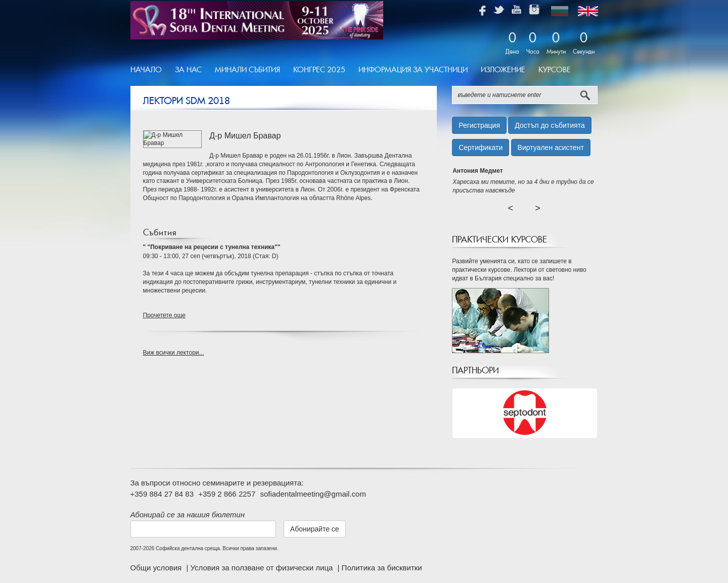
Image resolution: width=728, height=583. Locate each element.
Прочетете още (164, 315)
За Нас (188, 70)
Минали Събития (247, 70)
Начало (146, 70)
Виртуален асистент (551, 148)
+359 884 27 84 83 (162, 494)
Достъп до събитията (550, 125)
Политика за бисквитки (382, 568)
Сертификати (481, 148)
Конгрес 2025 (319, 70)
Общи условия (157, 568)
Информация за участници (413, 70)
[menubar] (354, 70)
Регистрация (479, 125)
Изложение (503, 70)
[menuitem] (149, 70)
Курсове (555, 70)
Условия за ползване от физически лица (262, 568)
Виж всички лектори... (174, 353)
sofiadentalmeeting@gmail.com (313, 494)
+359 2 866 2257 (227, 494)
